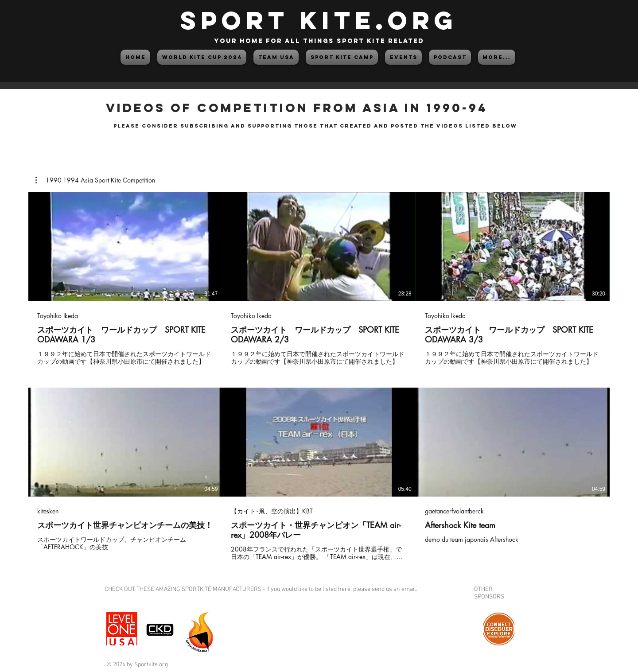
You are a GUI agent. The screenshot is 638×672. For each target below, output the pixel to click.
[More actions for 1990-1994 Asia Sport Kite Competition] (95, 180)
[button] (95, 180)
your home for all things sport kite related (319, 41)
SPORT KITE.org (319, 20)
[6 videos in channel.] (319, 377)
